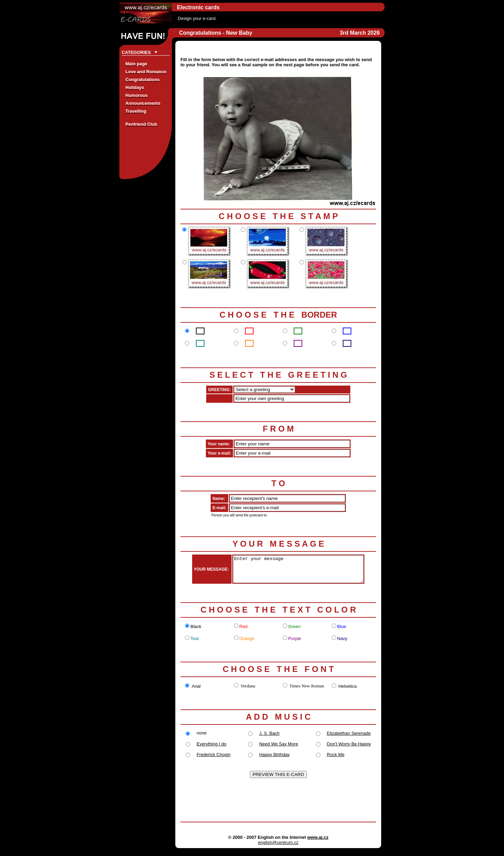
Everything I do (212, 749)
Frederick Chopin (214, 760)
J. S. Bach (269, 738)
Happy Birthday (274, 760)
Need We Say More (278, 749)
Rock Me (336, 760)
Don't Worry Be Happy (349, 749)
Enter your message (298, 572)
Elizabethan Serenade (349, 738)
